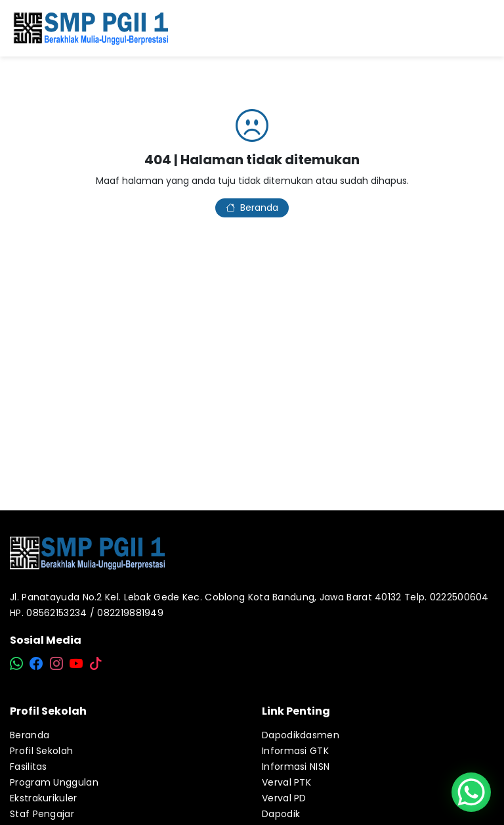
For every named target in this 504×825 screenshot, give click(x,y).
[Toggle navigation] (484, 28)
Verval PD (284, 798)
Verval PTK (286, 782)
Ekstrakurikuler (44, 798)
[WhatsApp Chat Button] (471, 792)
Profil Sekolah (41, 751)
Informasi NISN (296, 767)
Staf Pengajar (42, 814)
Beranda (252, 208)
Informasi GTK (295, 751)
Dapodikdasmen (301, 735)
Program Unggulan (54, 782)
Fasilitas (29, 767)
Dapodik (281, 814)
